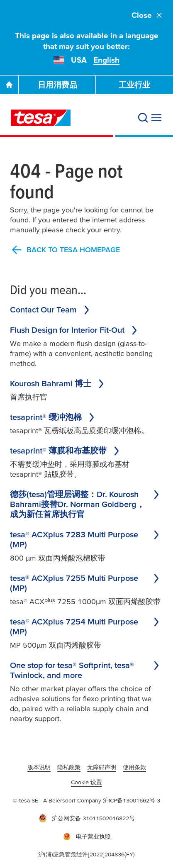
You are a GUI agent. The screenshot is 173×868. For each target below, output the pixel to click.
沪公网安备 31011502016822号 (87, 818)
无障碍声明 (102, 767)
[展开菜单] (156, 118)
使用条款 (134, 767)
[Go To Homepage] (9, 85)
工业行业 (134, 85)
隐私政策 (69, 767)
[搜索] (143, 118)
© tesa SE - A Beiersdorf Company (58, 800)
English (106, 60)
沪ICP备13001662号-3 (132, 800)
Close (147, 15)
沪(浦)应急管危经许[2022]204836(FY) (86, 854)
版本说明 (39, 767)
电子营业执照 (87, 836)
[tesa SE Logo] (41, 118)
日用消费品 (57, 85)
